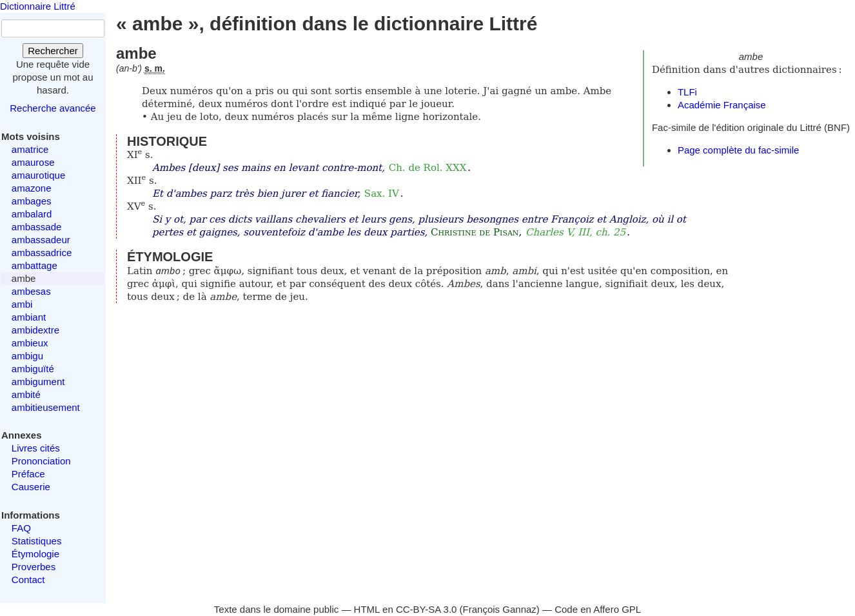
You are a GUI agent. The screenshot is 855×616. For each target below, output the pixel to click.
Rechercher (53, 51)
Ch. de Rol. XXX (428, 168)
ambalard (32, 214)
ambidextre (35, 330)
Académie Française (722, 105)
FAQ (21, 528)
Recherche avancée (53, 108)
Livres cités (36, 448)
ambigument (38, 382)
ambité (26, 394)
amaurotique (38, 175)
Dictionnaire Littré (38, 6)
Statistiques (37, 541)
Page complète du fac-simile (738, 150)
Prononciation (41, 461)
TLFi (687, 92)
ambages (32, 201)
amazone (32, 188)
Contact (28, 580)
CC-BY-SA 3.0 (427, 609)
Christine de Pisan (475, 232)
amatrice (30, 149)
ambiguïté (33, 369)
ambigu (27, 356)
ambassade (37, 227)
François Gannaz (500, 609)
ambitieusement (46, 407)
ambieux (30, 343)
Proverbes (34, 567)
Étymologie (35, 554)
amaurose (33, 162)
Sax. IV (382, 194)
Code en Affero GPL (598, 609)
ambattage (34, 265)
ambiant (29, 317)
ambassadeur (41, 240)
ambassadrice (42, 253)
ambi (22, 304)
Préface (28, 474)
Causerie (31, 487)
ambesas (31, 291)
